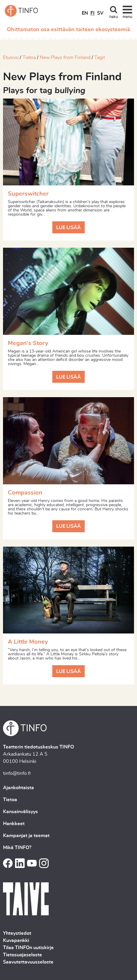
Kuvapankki (16, 940)
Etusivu (11, 58)
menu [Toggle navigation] (127, 17)
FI (93, 13)
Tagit (100, 58)
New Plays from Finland (65, 58)
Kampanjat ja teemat (26, 836)
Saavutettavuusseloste (28, 962)
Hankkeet (14, 824)
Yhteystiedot (17, 933)
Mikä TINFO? (17, 848)
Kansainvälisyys (20, 812)
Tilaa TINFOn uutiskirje (28, 948)
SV (100, 13)
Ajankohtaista (18, 788)
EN (85, 13)
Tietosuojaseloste (23, 955)
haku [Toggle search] (114, 17)
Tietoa (29, 58)
